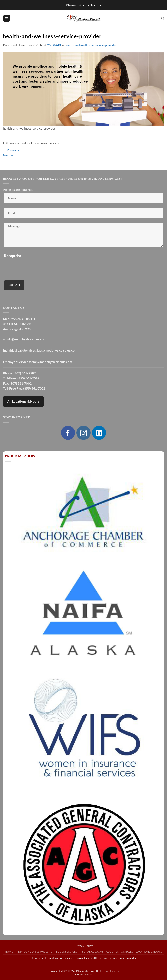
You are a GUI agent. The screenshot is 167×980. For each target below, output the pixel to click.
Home (9, 952)
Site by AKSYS (84, 974)
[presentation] (35, 267)
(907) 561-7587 (89, 5)
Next (8, 155)
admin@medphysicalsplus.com (25, 339)
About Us (112, 952)
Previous (11, 150)
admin (105, 971)
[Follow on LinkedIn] (99, 433)
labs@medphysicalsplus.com (57, 350)
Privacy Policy (84, 946)
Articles (127, 952)
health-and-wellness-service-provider (91, 45)
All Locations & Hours (23, 401)
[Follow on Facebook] (68, 433)
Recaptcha (13, 256)
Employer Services (64, 952)
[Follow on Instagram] (83, 433)
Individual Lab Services (32, 952)
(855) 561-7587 (28, 378)
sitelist (116, 971)
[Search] (162, 18)
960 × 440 (54, 45)
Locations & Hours (149, 952)
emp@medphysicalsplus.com (52, 362)
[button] (7, 18)
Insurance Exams (91, 952)
